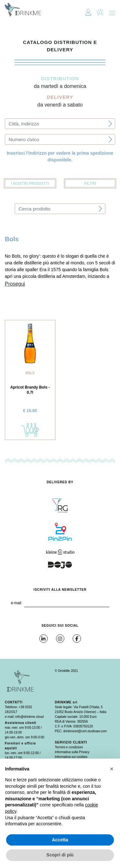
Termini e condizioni (69, 747)
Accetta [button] (60, 840)
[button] (112, 769)
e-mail (16, 603)
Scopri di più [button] (60, 855)
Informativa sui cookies (71, 757)
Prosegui (15, 284)
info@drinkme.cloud (30, 717)
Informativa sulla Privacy (72, 752)
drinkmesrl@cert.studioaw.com (85, 731)
